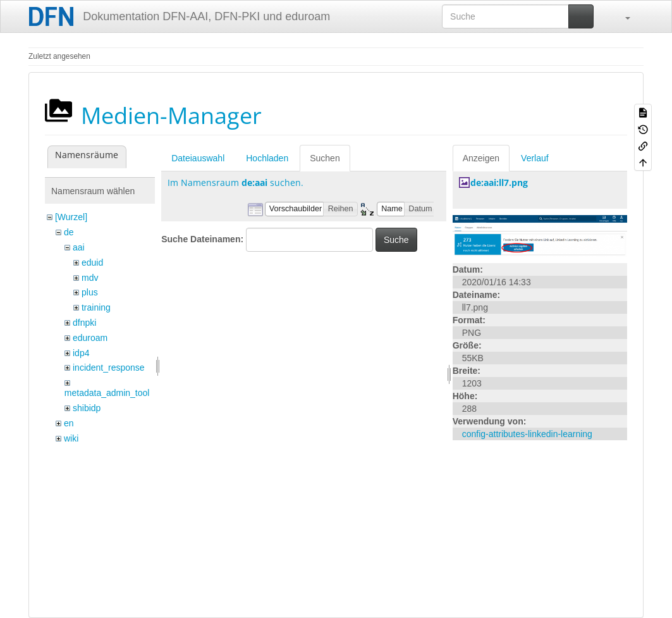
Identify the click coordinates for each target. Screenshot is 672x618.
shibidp (87, 408)
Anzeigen (481, 158)
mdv (90, 278)
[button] (621, 16)
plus (90, 292)
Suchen (325, 158)
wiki (71, 438)
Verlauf (535, 158)
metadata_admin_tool (107, 393)
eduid (92, 263)
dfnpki (84, 323)
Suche (396, 240)
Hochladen (267, 158)
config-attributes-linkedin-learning (527, 434)
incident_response (109, 368)
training (96, 307)
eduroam (90, 338)
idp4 (81, 353)
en (69, 423)
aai (79, 247)
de (69, 232)
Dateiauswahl (198, 158)
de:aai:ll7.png (499, 182)
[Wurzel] (71, 217)
